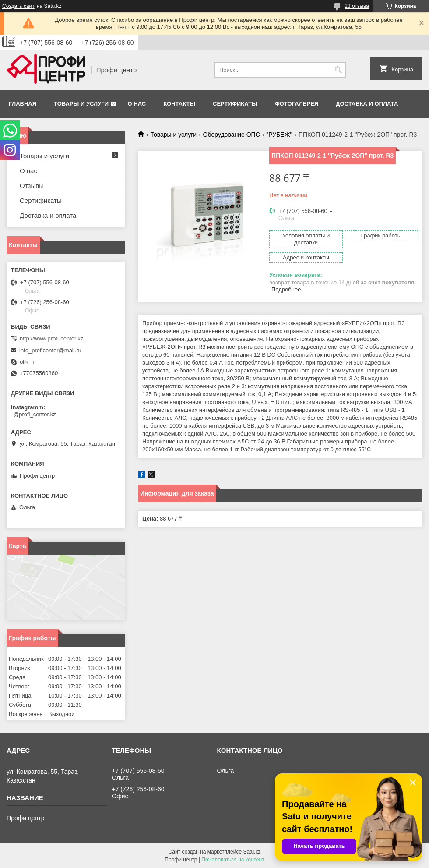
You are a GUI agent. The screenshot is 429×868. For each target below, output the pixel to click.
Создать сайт (18, 6)
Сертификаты (235, 104)
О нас (137, 104)
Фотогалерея (297, 104)
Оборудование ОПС (232, 135)
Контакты (179, 104)
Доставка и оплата (367, 104)
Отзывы (32, 186)
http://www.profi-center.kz (51, 338)
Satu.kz (252, 852)
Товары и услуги (81, 104)
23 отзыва (357, 6)
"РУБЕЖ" (279, 135)
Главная (23, 104)
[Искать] (338, 70)
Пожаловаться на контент (233, 860)
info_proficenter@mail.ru (50, 350)
